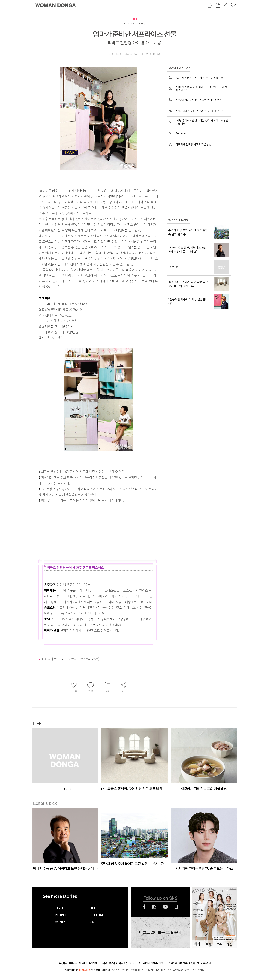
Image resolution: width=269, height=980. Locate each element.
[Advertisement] (90, 530)
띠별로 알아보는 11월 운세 (160, 933)
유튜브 (165, 907)
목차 (208, 944)
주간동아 (113, 963)
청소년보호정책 (204, 963)
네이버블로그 (176, 907)
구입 (230, 944)
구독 (219, 944)
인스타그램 (154, 907)
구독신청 (73, 963)
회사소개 (133, 963)
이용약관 (173, 963)
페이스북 (144, 907)
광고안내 (83, 963)
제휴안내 (163, 963)
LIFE (135, 19)
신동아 (104, 963)
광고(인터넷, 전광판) (148, 963)
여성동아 (63, 963)
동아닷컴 (123, 963)
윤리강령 (93, 963)
